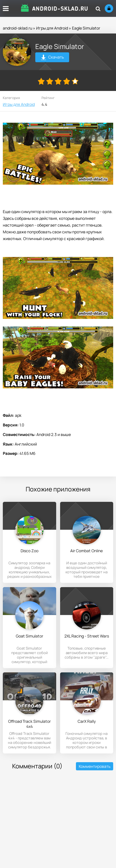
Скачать (52, 58)
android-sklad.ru (17, 28)
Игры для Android (52, 28)
